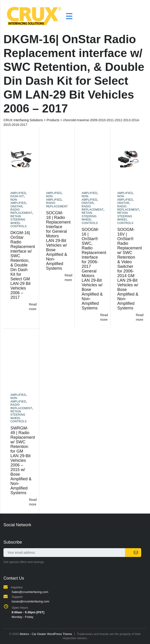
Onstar (16, 206)
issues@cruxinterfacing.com (30, 601)
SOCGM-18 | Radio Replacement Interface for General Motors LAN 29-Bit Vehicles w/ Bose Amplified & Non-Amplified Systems (58, 241)
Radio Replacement (21, 211)
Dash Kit (17, 196)
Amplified (18, 193)
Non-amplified (18, 201)
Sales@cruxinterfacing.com (30, 592)
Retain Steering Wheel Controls (19, 221)
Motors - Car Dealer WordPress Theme (46, 634)
